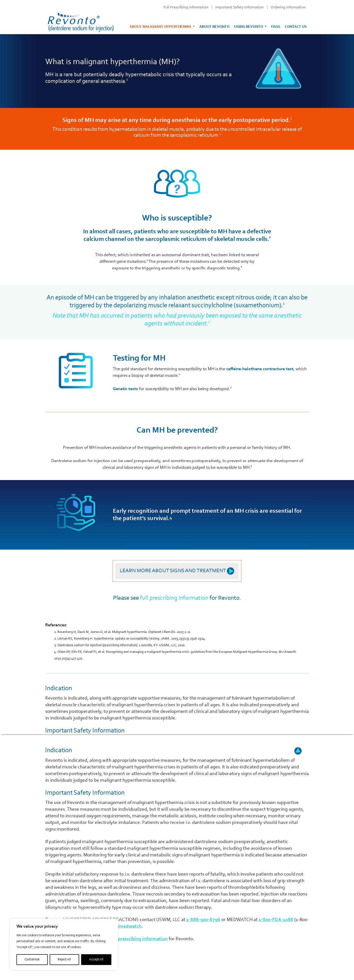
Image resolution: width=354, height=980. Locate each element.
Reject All (64, 960)
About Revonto (214, 27)
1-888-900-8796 (203, 920)
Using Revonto (249, 27)
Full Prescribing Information (186, 7)
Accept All (96, 960)
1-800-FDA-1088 (276, 920)
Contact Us (296, 27)
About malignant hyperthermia (161, 27)
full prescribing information (174, 598)
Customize (32, 960)
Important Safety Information (240, 7)
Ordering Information (288, 7)
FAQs (276, 27)
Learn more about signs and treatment (177, 571)
